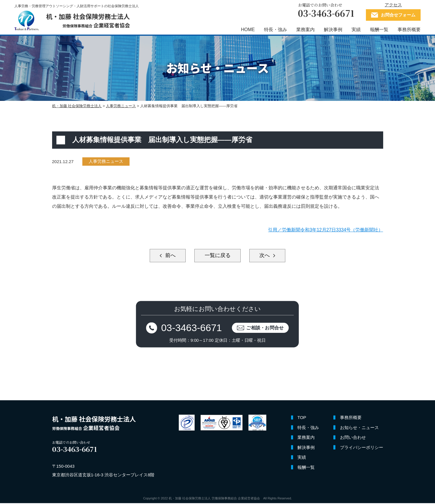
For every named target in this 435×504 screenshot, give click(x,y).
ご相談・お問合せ (266, 328)
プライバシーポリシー (362, 448)
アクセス (393, 5)
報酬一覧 (379, 30)
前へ (169, 256)
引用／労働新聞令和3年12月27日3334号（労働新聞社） (325, 230)
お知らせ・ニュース (359, 428)
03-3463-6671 (191, 328)
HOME (248, 30)
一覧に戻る (218, 256)
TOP (302, 419)
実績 (356, 30)
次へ (266, 256)
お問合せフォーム (398, 15)
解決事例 (333, 30)
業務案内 (305, 30)
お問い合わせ (353, 438)
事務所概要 (409, 30)
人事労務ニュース (106, 162)
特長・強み (276, 30)
